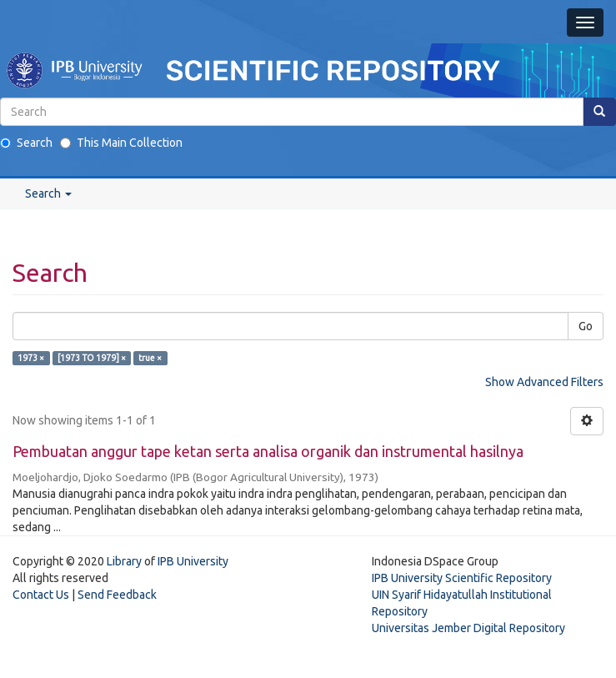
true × (150, 358)
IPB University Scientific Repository (462, 578)
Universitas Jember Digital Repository (468, 628)
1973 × (31, 358)
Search (26, 143)
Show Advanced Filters (544, 382)
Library (124, 561)
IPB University (193, 561)
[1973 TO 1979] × (92, 358)
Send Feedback (117, 595)
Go (586, 326)
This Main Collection (121, 143)
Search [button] (48, 193)
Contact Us (41, 595)
